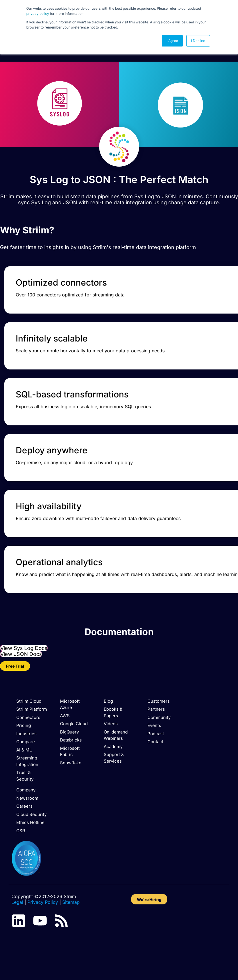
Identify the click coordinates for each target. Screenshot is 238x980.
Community (159, 717)
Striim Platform (32, 709)
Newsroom (27, 798)
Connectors (28, 717)
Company (26, 790)
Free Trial (15, 666)
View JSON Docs (21, 654)
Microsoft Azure (70, 704)
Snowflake (71, 763)
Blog (108, 701)
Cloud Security (31, 814)
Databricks (71, 740)
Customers (159, 701)
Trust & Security (25, 776)
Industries (26, 734)
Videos (111, 724)
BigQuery (69, 732)
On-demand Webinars (116, 735)
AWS (65, 716)
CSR (21, 831)
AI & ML (24, 750)
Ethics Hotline (30, 822)
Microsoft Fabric (70, 751)
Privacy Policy (43, 902)
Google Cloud (74, 724)
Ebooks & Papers (113, 712)
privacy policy (38, 14)
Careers (24, 806)
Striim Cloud (29, 701)
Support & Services (114, 758)
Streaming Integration (27, 761)
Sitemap (71, 902)
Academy (113, 746)
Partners (156, 709)
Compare (26, 742)
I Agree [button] (172, 41)
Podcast (156, 734)
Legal (17, 902)
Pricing (24, 725)
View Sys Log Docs (24, 648)
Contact (155, 742)
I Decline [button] (198, 41)
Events (154, 725)
